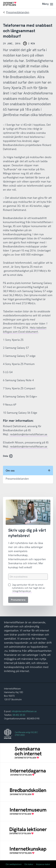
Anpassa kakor (43, 864)
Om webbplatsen (14, 864)
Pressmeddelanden (18, 12)
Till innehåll (0, 0)
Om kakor (29, 864)
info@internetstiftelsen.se (24, 711)
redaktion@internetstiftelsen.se (29, 434)
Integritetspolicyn (22, 591)
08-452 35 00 (19, 715)
